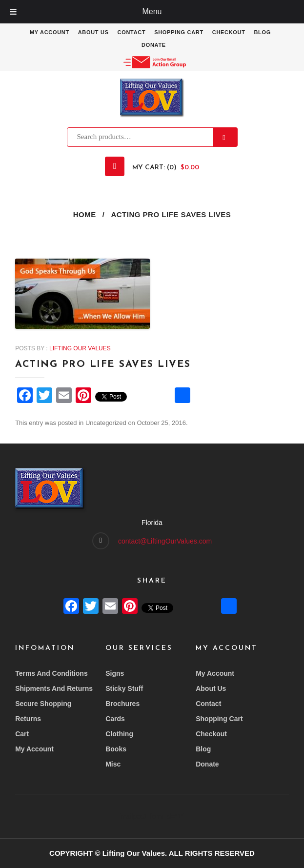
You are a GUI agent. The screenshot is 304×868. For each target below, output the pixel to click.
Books (116, 749)
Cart (22, 734)
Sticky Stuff (124, 688)
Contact (131, 32)
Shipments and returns (54, 688)
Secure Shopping (43, 704)
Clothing (119, 734)
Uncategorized (106, 423)
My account (49, 32)
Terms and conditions (51, 673)
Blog (263, 32)
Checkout (229, 32)
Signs (115, 673)
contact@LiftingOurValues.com (165, 541)
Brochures (122, 704)
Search (225, 137)
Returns (28, 719)
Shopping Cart (179, 32)
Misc (113, 764)
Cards (115, 719)
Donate (154, 45)
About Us (93, 32)
